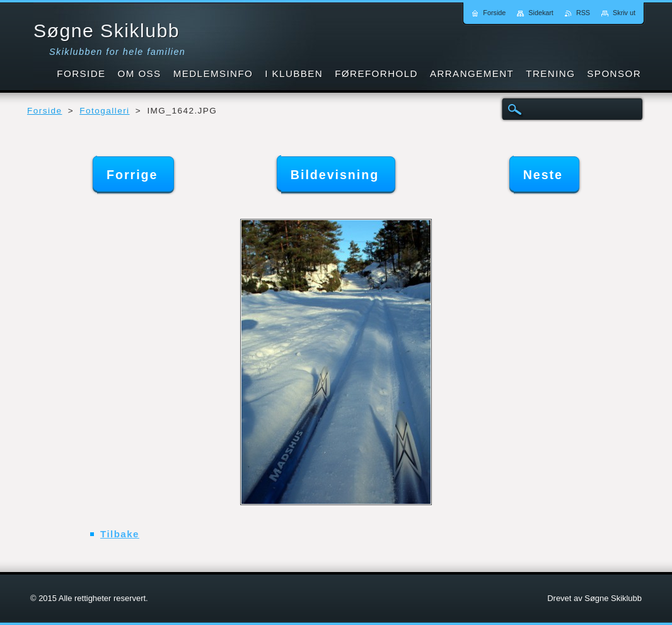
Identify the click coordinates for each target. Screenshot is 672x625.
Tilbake (120, 534)
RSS (583, 13)
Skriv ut (624, 13)
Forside (44, 111)
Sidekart (541, 13)
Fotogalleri (104, 111)
